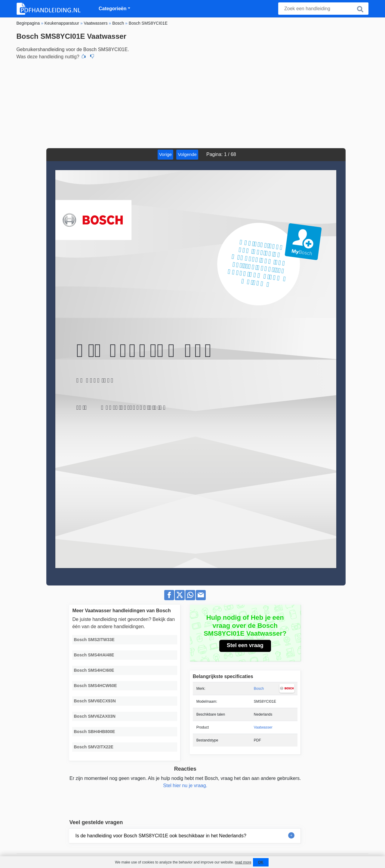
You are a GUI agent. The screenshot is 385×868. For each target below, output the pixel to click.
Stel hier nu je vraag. (185, 785)
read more (243, 862)
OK (261, 862)
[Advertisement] (192, 103)
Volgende (187, 154)
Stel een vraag (245, 645)
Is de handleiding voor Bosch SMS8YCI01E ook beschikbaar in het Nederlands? (161, 836)
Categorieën (112, 9)
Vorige (166, 154)
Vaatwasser (263, 727)
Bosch (259, 689)
